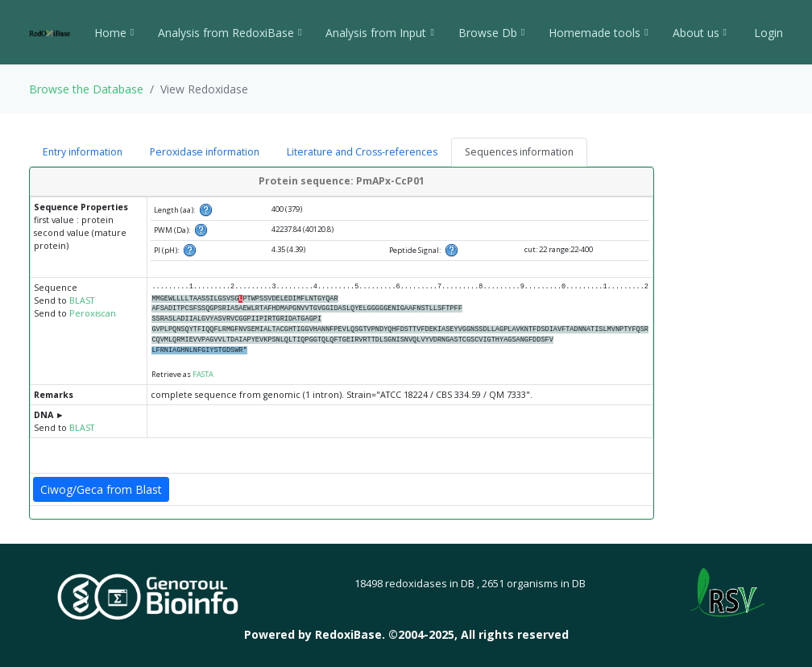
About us (700, 33)
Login (767, 33)
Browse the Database (86, 89)
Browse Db (491, 33)
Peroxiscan (93, 313)
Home (114, 33)
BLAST (82, 300)
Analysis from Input (379, 33)
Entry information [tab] (83, 152)
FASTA (203, 374)
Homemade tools (598, 33)
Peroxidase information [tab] (205, 152)
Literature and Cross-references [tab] (362, 152)
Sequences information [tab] (519, 152)
